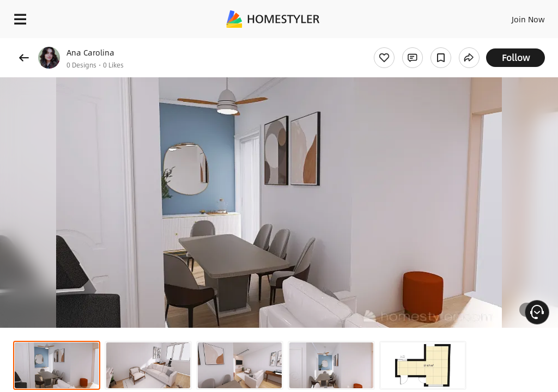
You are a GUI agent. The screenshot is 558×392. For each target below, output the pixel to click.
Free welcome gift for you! (418, 44)
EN (514, 16)
